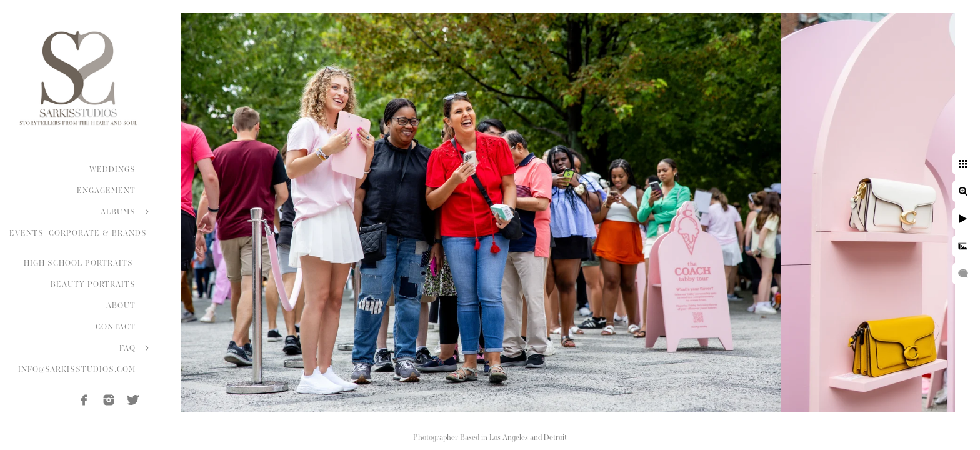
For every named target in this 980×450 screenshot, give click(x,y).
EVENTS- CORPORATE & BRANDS (78, 233)
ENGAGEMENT (106, 191)
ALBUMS (118, 212)
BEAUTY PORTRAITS (93, 284)
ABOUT (121, 306)
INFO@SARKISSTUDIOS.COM (77, 369)
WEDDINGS (112, 169)
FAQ (127, 348)
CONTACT (116, 327)
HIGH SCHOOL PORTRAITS (80, 263)
